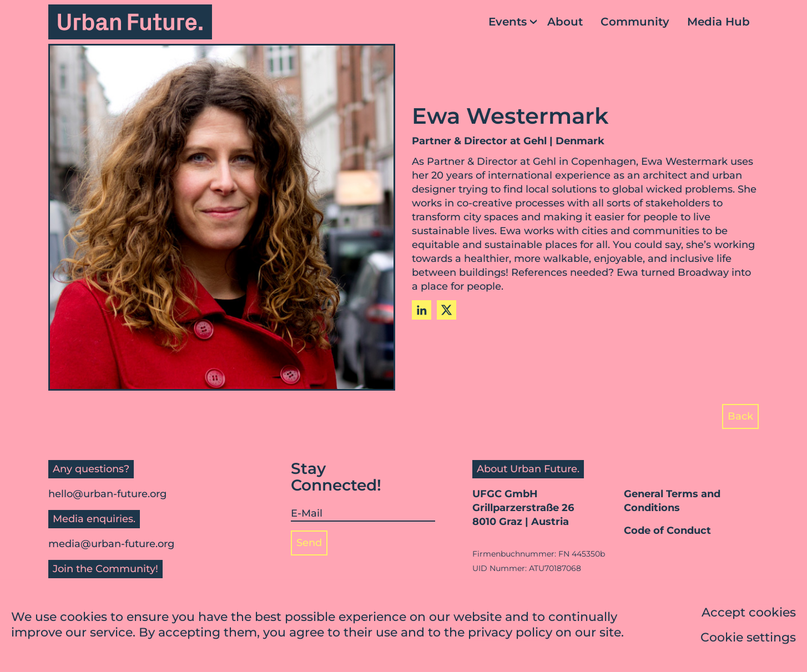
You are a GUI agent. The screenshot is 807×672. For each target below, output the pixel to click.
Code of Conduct (667, 530)
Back (740, 416)
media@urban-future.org (111, 544)
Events (508, 22)
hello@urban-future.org (107, 494)
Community (635, 22)
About (565, 22)
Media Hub (718, 22)
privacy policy (510, 633)
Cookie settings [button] (748, 638)
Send (309, 543)
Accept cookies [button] (749, 613)
